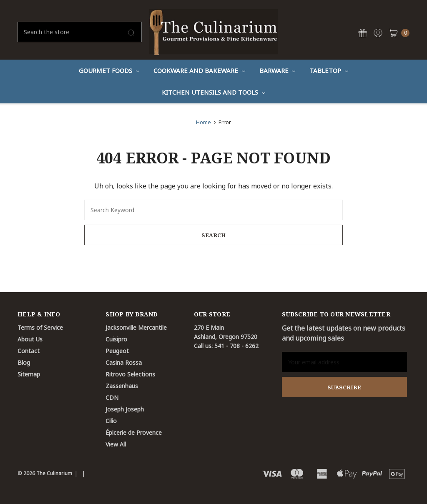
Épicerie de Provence (134, 433)
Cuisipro (116, 339)
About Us (30, 339)
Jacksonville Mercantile (136, 327)
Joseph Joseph (125, 409)
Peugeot (117, 351)
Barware (278, 70)
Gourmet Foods (109, 70)
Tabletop (329, 70)
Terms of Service (40, 327)
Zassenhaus (122, 386)
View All (116, 444)
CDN (112, 397)
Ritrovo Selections (130, 374)
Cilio (111, 421)
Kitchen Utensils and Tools (213, 92)
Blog (24, 362)
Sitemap (29, 374)
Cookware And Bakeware (199, 70)
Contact (29, 351)
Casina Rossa (124, 362)
